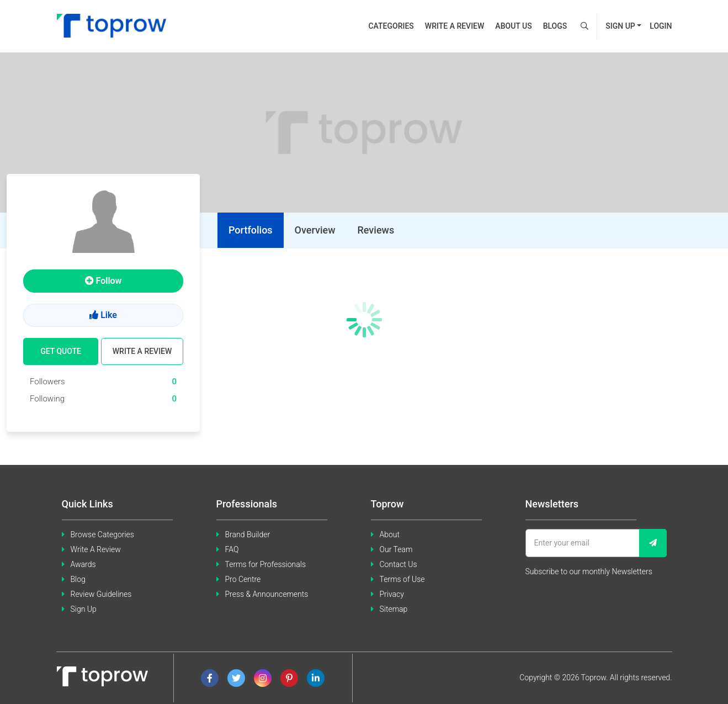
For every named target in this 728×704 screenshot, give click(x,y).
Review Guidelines (101, 594)
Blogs (555, 26)
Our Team (396, 549)
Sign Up (84, 609)
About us (513, 26)
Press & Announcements (267, 594)
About (390, 534)
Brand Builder (248, 534)
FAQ (232, 549)
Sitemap (394, 609)
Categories (391, 26)
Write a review (455, 26)
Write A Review (96, 549)
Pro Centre (243, 579)
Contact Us (398, 564)
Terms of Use (402, 579)
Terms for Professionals (266, 564)
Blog (78, 579)
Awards (83, 564)
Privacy (392, 594)
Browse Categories (102, 534)
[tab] (251, 230)
